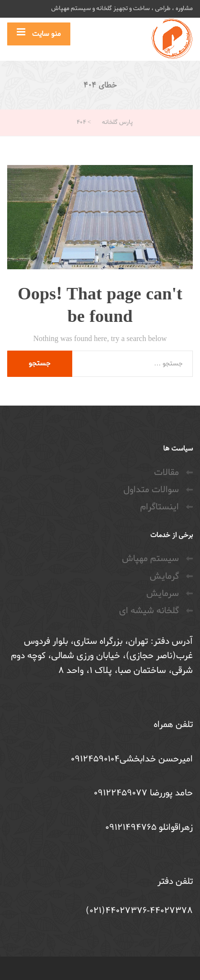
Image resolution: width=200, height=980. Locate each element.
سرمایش (163, 594)
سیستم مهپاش (150, 559)
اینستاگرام (160, 507)
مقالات (167, 473)
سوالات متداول (151, 490)
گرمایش (164, 576)
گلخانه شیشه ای (149, 611)
